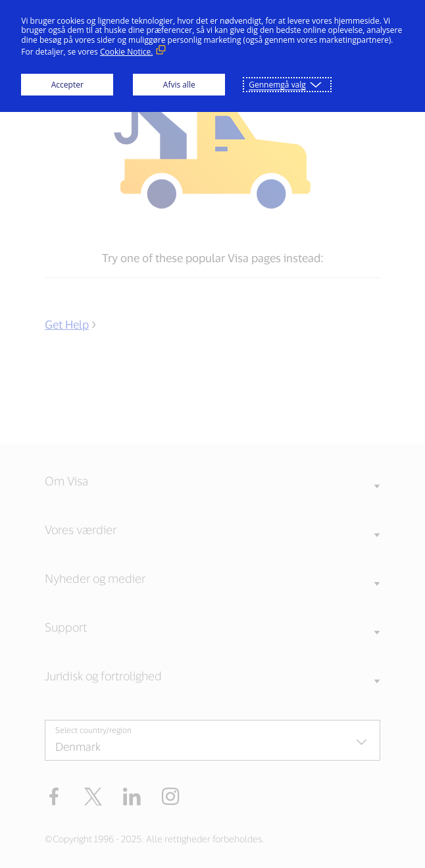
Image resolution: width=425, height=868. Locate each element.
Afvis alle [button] (179, 85)
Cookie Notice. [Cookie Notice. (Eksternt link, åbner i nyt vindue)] (126, 52)
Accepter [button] (67, 85)
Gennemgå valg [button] (277, 85)
